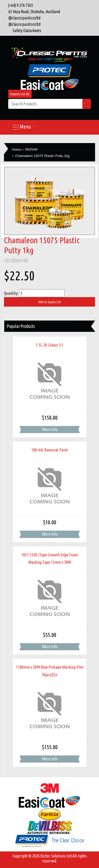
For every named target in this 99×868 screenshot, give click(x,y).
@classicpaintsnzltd (23, 18)
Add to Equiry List (50, 302)
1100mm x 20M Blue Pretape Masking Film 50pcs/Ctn (50, 671)
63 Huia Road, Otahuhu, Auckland (33, 12)
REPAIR (31, 149)
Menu (21, 127)
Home (16, 149)
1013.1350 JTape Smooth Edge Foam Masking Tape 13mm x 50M (50, 559)
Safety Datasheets (27, 31)
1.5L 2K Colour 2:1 (50, 345)
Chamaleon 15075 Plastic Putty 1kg (43, 156)
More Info (50, 429)
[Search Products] (45, 104)
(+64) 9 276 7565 (20, 5)
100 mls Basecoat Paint (50, 450)
